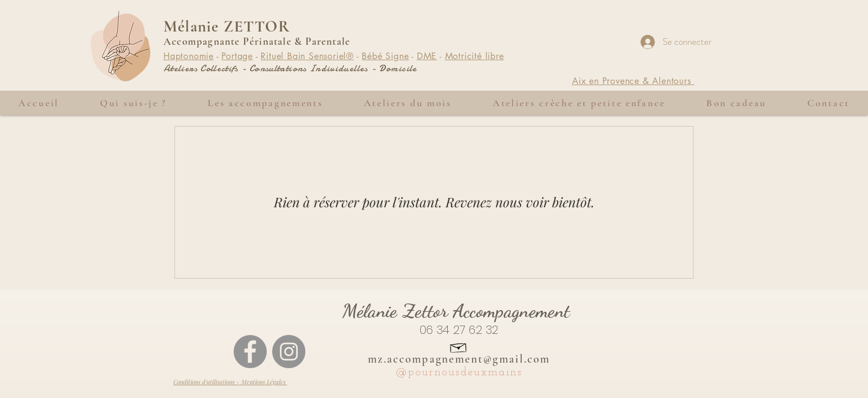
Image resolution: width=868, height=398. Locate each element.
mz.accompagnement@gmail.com (459, 359)
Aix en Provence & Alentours (633, 81)
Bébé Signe (385, 56)
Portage (237, 56)
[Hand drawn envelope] (459, 347)
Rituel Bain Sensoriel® (307, 56)
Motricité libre (475, 56)
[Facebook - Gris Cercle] (250, 352)
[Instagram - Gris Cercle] (289, 352)
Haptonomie (189, 56)
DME (427, 56)
